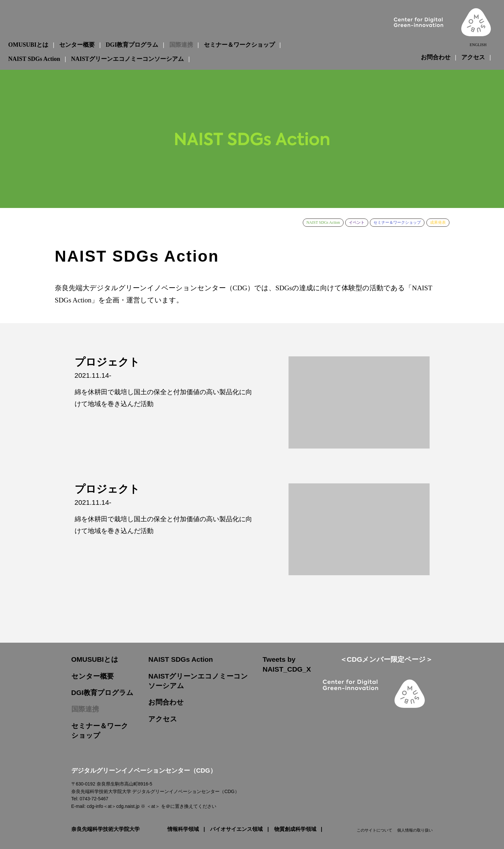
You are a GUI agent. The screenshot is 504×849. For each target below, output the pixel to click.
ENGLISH (478, 45)
